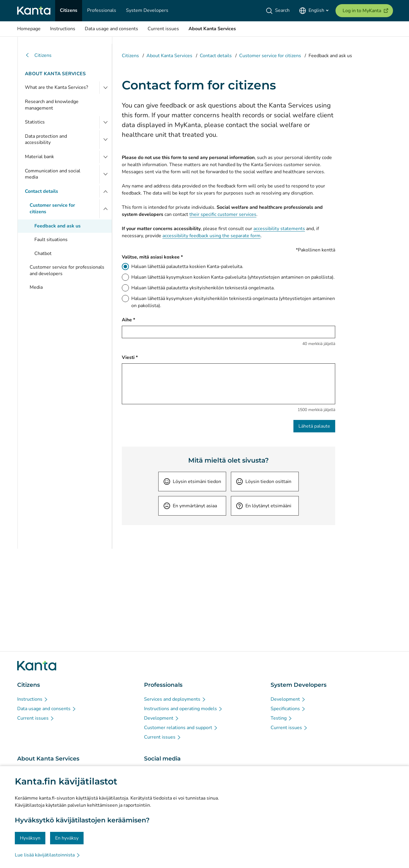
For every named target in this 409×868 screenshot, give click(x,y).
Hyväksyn (30, 838)
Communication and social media (53, 174)
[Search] (279, 11)
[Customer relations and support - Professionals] (181, 728)
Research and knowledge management (52, 105)
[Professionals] (102, 11)
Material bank (39, 157)
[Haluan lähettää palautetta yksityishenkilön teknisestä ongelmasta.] (125, 288)
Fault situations (51, 240)
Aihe (128, 320)
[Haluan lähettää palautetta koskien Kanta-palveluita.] (125, 267)
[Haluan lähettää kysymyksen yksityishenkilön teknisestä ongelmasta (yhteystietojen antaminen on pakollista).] (125, 299)
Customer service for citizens (52, 208)
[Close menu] (106, 192)
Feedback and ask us (57, 226)
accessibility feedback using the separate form (211, 236)
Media (36, 287)
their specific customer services (223, 214)
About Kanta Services (55, 74)
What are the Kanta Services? (56, 87)
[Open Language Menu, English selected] (314, 11)
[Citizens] (69, 11)
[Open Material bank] (106, 157)
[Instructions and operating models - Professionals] (183, 709)
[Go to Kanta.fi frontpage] (37, 666)
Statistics (35, 122)
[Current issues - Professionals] (163, 737)
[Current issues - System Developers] (289, 728)
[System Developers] (147, 11)
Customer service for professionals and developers (67, 270)
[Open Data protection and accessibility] (106, 140)
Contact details (41, 191)
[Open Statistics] (106, 122)
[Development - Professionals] (162, 718)
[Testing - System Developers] (282, 718)
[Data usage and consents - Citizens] (47, 709)
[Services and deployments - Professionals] (175, 699)
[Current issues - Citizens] (36, 718)
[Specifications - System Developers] (288, 709)
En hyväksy (67, 838)
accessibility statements (279, 229)
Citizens (38, 56)
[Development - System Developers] (288, 699)
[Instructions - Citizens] (33, 699)
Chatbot (43, 253)
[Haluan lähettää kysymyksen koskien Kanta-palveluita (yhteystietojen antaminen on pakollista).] (125, 277)
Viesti (130, 357)
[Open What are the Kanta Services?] (106, 88)
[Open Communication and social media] (106, 174)
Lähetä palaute (314, 426)
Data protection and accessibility (46, 139)
